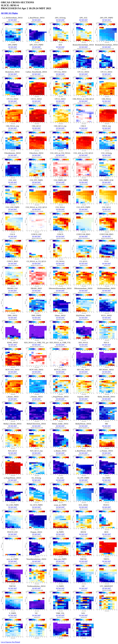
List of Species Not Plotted (10, 642)
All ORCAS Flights (9, 13)
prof (15, 20)
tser (12, 20)
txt (9, 20)
